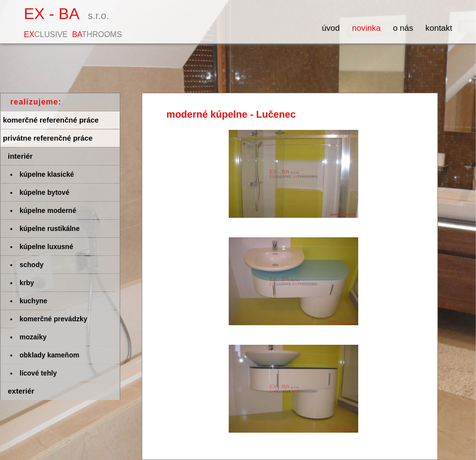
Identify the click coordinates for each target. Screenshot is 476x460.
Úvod (331, 28)
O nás (403, 28)
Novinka (366, 28)
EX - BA (73, 22)
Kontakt (439, 28)
